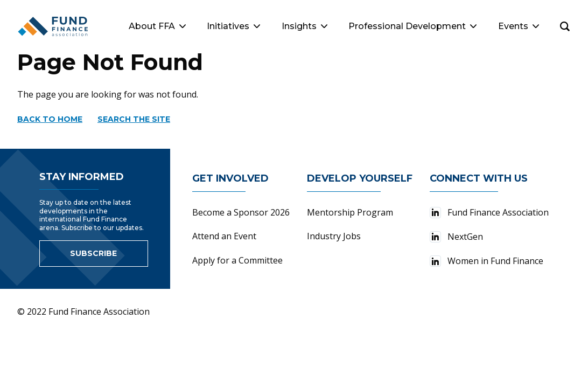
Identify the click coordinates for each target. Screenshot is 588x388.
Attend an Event (224, 236)
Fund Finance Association (489, 212)
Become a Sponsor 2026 (241, 212)
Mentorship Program (350, 212)
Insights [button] (304, 26)
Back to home (50, 119)
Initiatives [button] (233, 26)
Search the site (134, 119)
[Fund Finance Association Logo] (53, 26)
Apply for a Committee (237, 260)
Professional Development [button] (412, 26)
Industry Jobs (334, 236)
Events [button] (519, 26)
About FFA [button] (157, 26)
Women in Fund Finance (486, 261)
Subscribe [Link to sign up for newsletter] (93, 253)
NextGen (456, 237)
